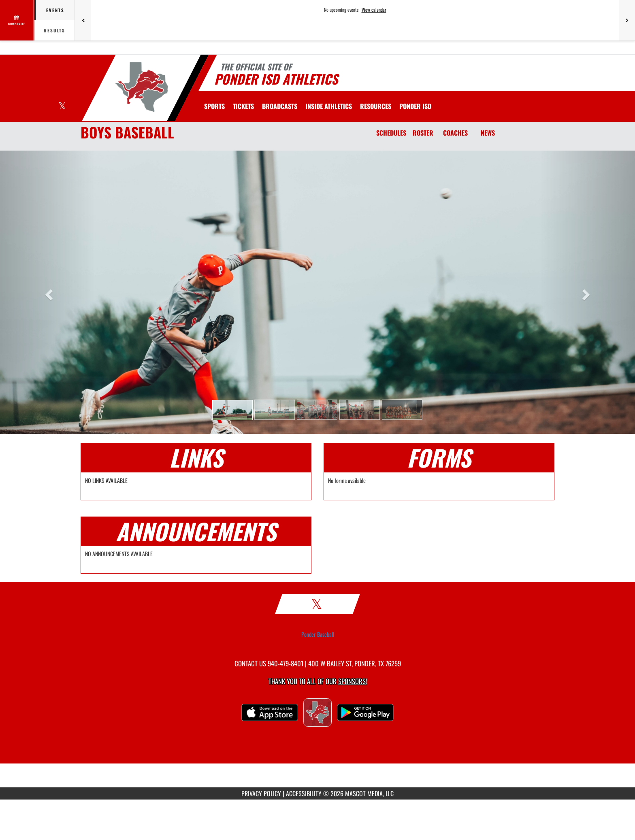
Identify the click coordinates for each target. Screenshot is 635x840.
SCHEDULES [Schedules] (391, 133)
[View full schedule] (17, 20)
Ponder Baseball (318, 634)
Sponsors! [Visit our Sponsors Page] (353, 681)
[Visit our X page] (62, 107)
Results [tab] (54, 30)
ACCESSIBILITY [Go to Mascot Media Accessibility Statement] (304, 793)
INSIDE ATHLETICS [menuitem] (329, 106)
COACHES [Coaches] (455, 133)
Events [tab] (55, 10)
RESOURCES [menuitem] (376, 106)
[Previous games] (83, 20)
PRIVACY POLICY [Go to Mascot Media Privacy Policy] (261, 793)
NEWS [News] (488, 133)
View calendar (374, 10)
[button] (232, 410)
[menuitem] (243, 106)
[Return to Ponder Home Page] (142, 87)
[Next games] (627, 20)
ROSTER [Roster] (423, 133)
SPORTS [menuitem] (214, 106)
